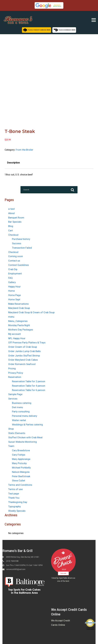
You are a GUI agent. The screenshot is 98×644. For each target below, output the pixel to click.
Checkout (13, 235)
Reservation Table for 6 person (29, 390)
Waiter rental (19, 420)
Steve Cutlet (19, 480)
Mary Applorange (21, 459)
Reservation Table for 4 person (29, 386)
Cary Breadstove (21, 450)
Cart (11, 230)
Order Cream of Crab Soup (23, 347)
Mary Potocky (19, 463)
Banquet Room (16, 218)
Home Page (15, 295)
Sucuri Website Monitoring (23, 442)
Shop (11, 429)
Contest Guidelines (19, 265)
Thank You (14, 498)
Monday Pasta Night (19, 325)
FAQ (10, 278)
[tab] (13, 163)
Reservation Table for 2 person (29, 381)
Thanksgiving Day (18, 502)
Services (13, 399)
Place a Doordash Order (64, 30)
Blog (11, 226)
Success (17, 243)
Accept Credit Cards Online (90, 629)
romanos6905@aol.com (16, 569)
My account (15, 334)
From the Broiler (24, 150)
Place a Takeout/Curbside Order (37, 30)
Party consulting (21, 412)
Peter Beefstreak (21, 476)
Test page (14, 494)
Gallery (12, 282)
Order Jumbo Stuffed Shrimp (24, 356)
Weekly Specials (17, 511)
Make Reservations (18, 304)
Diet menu (17, 407)
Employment (15, 274)
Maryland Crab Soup (19, 308)
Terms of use (15, 489)
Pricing (12, 368)
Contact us (14, 261)
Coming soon (16, 256)
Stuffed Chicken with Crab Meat (25, 437)
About (11, 213)
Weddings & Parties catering (27, 425)
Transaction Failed (22, 248)
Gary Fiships (19, 455)
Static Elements (17, 433)
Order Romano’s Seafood (22, 364)
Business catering (22, 403)
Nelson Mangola (21, 472)
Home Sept (14, 299)
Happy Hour (14, 287)
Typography (15, 506)
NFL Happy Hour (17, 338)
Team (11, 446)
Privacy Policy (16, 373)
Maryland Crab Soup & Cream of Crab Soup (31, 312)
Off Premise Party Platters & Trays (27, 343)
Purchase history (21, 239)
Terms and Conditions (20, 485)
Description (13, 163)
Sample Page (15, 394)
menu (11, 317)
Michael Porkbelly (21, 468)
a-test (11, 209)
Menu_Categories (18, 321)
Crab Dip (13, 269)
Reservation (15, 377)
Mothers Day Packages (21, 330)
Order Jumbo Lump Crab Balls (24, 351)
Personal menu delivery (25, 416)
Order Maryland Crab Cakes (23, 360)
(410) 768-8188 (12, 561)
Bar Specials (15, 222)
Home (11, 291)
